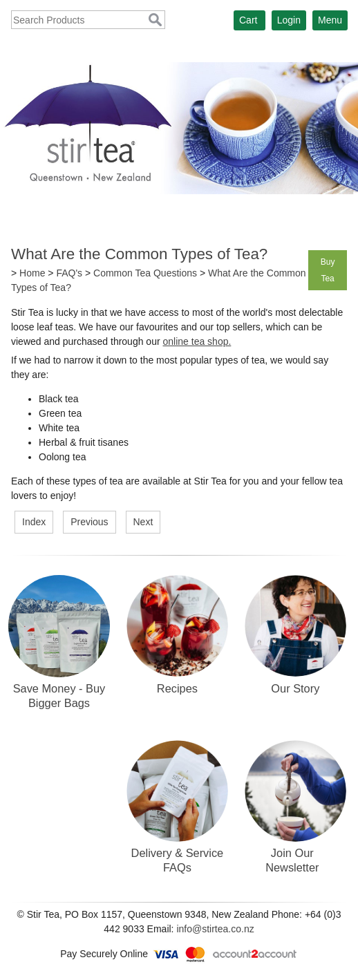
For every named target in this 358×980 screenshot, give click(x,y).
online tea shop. (197, 341)
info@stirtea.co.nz (215, 929)
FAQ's (69, 273)
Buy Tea (328, 270)
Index (34, 522)
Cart (248, 20)
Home (32, 273)
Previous (89, 522)
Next (143, 522)
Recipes (177, 688)
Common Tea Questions (145, 273)
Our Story (295, 688)
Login (289, 20)
